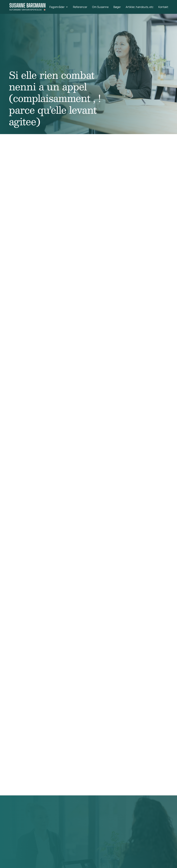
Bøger (117, 7)
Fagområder (57, 7)
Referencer (80, 7)
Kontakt (163, 7)
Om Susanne (100, 7)
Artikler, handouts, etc (140, 7)
